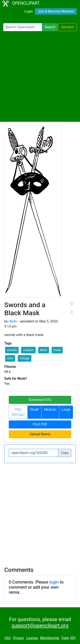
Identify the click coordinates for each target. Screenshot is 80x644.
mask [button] (57, 350)
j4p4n (13, 321)
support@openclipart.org (40, 626)
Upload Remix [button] (40, 434)
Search (50, 27)
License (32, 638)
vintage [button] (24, 358)
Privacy (19, 638)
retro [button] (10, 358)
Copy (65, 453)
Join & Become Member (56, 11)
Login (28, 11)
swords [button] (12, 350)
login (54, 582)
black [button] (44, 350)
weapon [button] (28, 350)
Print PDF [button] (40, 424)
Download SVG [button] (40, 400)
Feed (65, 638)
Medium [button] (50, 409)
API (73, 638)
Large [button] (66, 409)
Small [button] (34, 409)
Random (68, 27)
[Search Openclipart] (23, 27)
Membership (50, 638)
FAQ (8, 638)
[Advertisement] (40, 76)
